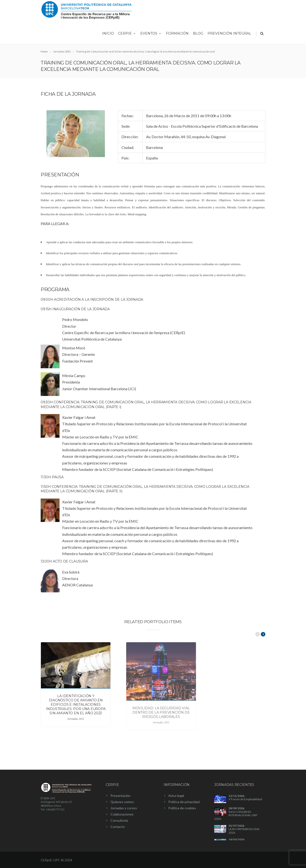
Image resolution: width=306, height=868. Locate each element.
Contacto (118, 827)
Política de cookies (182, 808)
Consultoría (119, 820)
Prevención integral (229, 33)
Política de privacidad (184, 802)
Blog (198, 33)
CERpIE (127, 33)
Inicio (108, 33)
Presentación (120, 796)
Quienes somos (122, 802)
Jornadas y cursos (124, 808)
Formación (177, 33)
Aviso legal (176, 796)
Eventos (151, 33)
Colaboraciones (122, 814)
